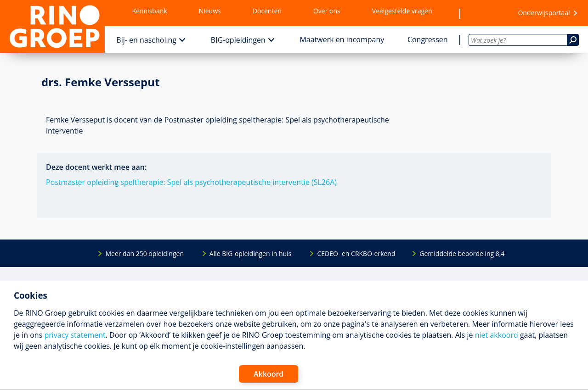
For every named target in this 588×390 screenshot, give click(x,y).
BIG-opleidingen (238, 40)
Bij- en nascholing (146, 40)
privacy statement (75, 335)
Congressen (428, 39)
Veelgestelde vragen (402, 11)
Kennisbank (150, 11)
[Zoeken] (573, 40)
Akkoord (269, 374)
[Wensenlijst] (485, 13)
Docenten (267, 11)
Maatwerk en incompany (342, 39)
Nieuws (210, 11)
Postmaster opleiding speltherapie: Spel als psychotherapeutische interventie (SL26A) (191, 182)
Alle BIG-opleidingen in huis (250, 253)
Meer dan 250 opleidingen (144, 253)
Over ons (327, 11)
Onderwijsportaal (544, 13)
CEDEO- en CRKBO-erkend (356, 253)
